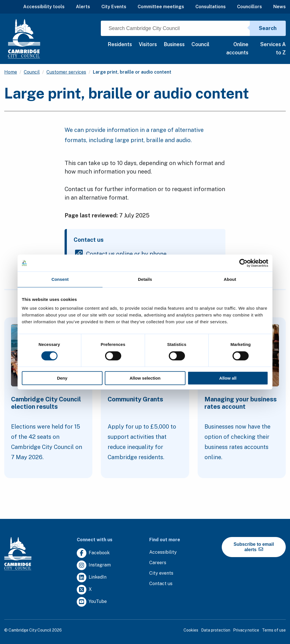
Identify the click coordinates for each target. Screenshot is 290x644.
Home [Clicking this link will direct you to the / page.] (11, 72)
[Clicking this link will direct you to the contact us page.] (161, 584)
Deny (62, 378)
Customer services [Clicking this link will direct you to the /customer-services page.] (66, 72)
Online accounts (237, 48)
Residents (120, 44)
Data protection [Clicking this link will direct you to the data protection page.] (216, 630)
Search (268, 28)
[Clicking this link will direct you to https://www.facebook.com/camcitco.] (93, 553)
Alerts (83, 7)
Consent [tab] (60, 279)
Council (200, 44)
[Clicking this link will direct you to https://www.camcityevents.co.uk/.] (161, 573)
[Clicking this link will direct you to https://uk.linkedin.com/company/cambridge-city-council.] (92, 578)
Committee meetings (161, 7)
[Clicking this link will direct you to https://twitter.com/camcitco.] (84, 590)
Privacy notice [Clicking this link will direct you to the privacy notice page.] (246, 630)
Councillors (250, 7)
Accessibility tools (44, 7)
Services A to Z (273, 48)
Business (174, 44)
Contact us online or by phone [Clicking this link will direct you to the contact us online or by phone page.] (126, 253)
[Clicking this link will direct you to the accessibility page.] (163, 552)
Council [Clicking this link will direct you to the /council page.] (32, 72)
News (280, 7)
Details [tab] (145, 279)
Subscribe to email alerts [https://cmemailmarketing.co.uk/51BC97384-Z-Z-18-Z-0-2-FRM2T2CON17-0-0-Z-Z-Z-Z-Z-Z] (254, 547)
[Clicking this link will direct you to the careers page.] (158, 563)
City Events (114, 7)
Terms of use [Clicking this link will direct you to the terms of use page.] (274, 630)
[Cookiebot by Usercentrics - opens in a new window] (243, 263)
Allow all (228, 378)
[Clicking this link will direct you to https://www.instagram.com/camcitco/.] (94, 565)
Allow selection (145, 378)
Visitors (148, 44)
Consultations (211, 7)
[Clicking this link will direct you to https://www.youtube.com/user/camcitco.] (92, 602)
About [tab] (230, 279)
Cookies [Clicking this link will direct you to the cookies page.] (191, 630)
